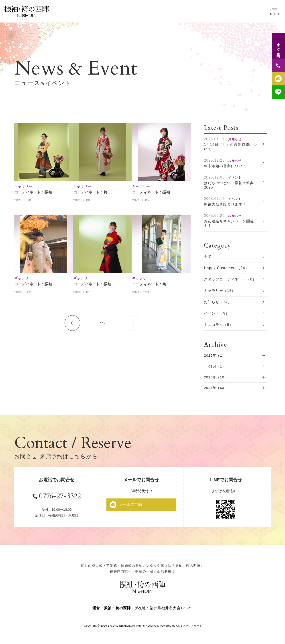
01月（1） (218, 367)
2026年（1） (215, 356)
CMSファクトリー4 (188, 628)
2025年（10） (217, 378)
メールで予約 (132, 505)
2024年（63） (217, 388)
